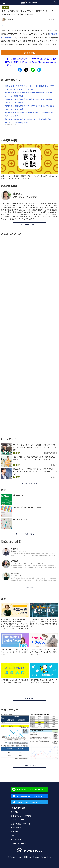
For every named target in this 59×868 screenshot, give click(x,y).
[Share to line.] (33, 70)
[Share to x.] (26, 70)
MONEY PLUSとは (18, 808)
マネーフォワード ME (19, 843)
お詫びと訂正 (16, 839)
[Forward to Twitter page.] (29, 802)
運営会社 (14, 812)
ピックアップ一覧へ (30, 484)
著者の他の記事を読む (30, 225)
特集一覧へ (30, 534)
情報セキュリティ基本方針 (21, 816)
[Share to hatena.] (39, 70)
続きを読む (29, 53)
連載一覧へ (30, 698)
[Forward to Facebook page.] (29, 796)
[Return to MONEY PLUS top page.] (29, 3)
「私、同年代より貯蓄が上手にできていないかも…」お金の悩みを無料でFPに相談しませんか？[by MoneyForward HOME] (31, 62)
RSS (12, 836)
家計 (4, 25)
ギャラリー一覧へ (30, 765)
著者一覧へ (30, 587)
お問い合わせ (16, 828)
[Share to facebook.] (20, 70)
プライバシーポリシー (20, 820)
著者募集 (14, 832)
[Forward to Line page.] (29, 790)
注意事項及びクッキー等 (20, 824)
